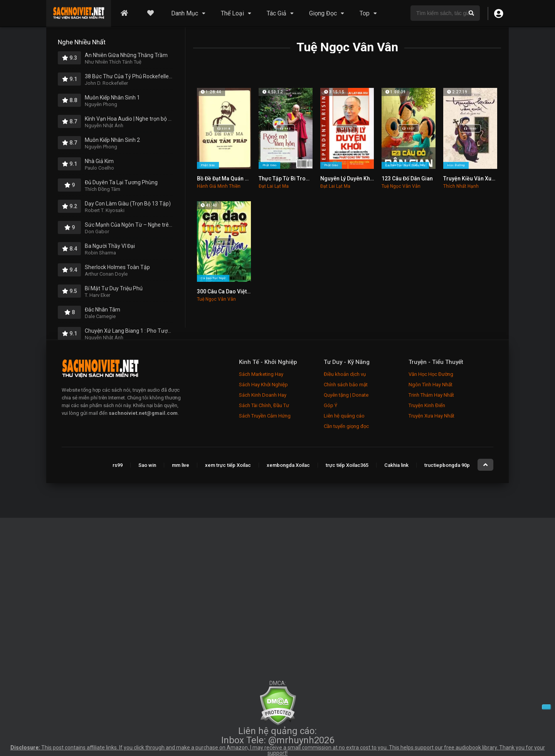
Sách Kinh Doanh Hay (263, 395)
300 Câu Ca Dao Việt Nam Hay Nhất (240, 291)
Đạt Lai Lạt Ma (274, 186)
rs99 (118, 465)
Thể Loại (232, 13)
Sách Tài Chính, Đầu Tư (264, 405)
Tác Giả (277, 13)
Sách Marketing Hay (261, 374)
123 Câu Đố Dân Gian (407, 178)
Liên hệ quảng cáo (344, 416)
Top (365, 13)
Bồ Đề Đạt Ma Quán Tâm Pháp (233, 178)
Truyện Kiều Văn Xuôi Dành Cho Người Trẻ (495, 178)
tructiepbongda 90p (447, 465)
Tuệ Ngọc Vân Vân (401, 186)
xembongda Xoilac (288, 465)
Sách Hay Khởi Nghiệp (263, 385)
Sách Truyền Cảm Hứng (265, 416)
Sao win (147, 465)
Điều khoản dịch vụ (345, 374)
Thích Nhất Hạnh (461, 186)
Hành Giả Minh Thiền (219, 186)
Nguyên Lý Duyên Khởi (347, 178)
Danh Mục (185, 13)
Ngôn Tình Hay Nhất (431, 385)
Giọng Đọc (323, 13)
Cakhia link (396, 465)
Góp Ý (330, 405)
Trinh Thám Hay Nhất (431, 395)
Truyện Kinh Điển (427, 405)
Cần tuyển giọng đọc (346, 426)
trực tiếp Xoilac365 (347, 465)
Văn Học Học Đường (431, 374)
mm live (181, 465)
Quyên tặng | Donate (346, 395)
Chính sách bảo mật (346, 385)
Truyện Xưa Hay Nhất (431, 416)
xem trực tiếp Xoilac (228, 465)
